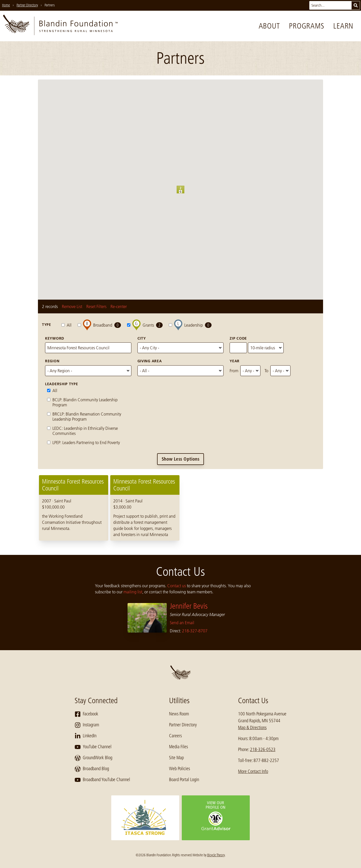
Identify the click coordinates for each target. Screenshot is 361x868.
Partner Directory (183, 725)
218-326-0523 (263, 750)
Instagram (87, 725)
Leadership (190, 325)
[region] (180, 508)
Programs (307, 26)
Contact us (177, 586)
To (266, 371)
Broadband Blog (92, 769)
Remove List (72, 306)
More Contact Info (253, 771)
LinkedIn (86, 736)
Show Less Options (181, 459)
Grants (145, 325)
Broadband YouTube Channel (102, 780)
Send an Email (182, 623)
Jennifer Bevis (189, 606)
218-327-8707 (195, 631)
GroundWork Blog (93, 758)
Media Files (178, 747)
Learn (343, 26)
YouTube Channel (93, 747)
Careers (175, 736)
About (269, 26)
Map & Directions (252, 728)
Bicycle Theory (216, 855)
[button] (184, 193)
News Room (179, 714)
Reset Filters (96, 306)
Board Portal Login (184, 780)
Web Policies (179, 769)
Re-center (119, 306)
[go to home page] (60, 26)
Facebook (86, 714)
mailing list (133, 592)
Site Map (176, 758)
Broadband (99, 325)
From (234, 371)
